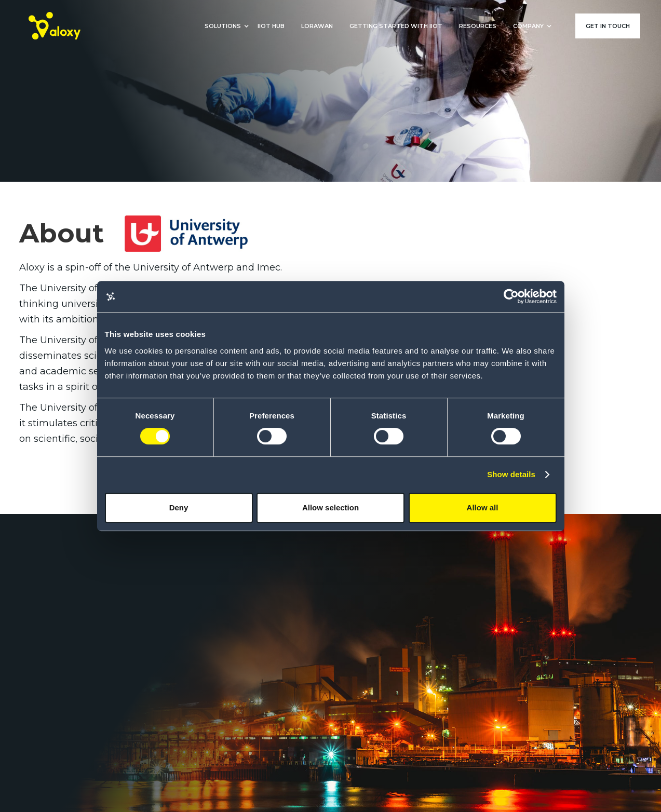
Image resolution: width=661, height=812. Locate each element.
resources (478, 26)
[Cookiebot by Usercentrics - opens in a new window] (511, 296)
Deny (179, 508)
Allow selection (330, 508)
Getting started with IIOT (396, 26)
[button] (223, 26)
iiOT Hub (271, 26)
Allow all (483, 508)
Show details (511, 474)
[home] (55, 26)
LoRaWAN (317, 26)
